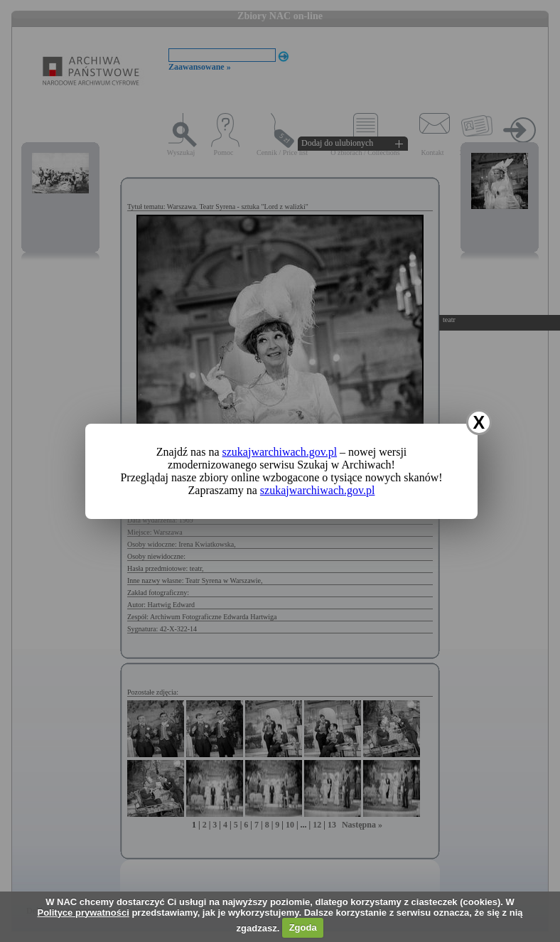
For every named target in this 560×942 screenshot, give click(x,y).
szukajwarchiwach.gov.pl (280, 452)
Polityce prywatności (83, 912)
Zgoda (303, 927)
